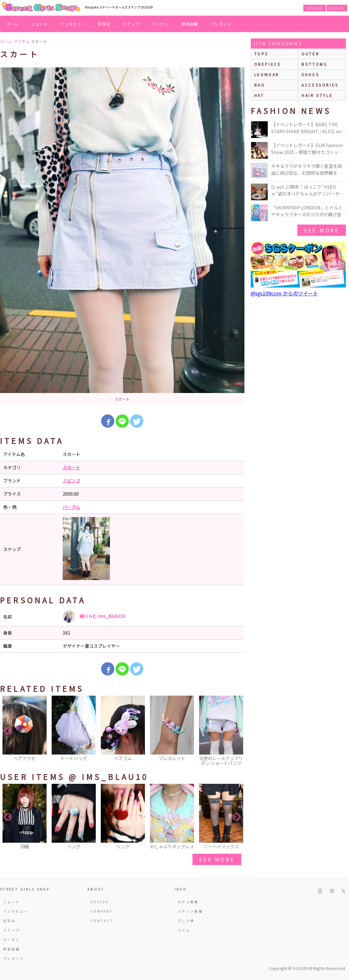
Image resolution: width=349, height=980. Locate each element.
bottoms (314, 64)
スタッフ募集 (190, 911)
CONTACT (102, 921)
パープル (71, 507)
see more (217, 859)
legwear (267, 74)
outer (310, 54)
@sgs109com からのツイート (284, 293)
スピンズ (72, 481)
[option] (122, 236)
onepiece (268, 64)
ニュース (40, 24)
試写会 (104, 24)
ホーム (13, 24)
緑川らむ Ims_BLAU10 (94, 617)
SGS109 (100, 902)
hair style (317, 95)
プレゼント (221, 24)
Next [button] (237, 731)
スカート (72, 467)
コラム (184, 930)
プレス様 (186, 921)
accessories (320, 85)
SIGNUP (315, 8)
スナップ (131, 24)
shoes (310, 74)
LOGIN (337, 8)
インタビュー (73, 24)
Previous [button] (8, 731)
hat (259, 95)
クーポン (160, 24)
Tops (261, 54)
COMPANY (101, 911)
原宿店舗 (190, 24)
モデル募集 (188, 902)
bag (260, 85)
